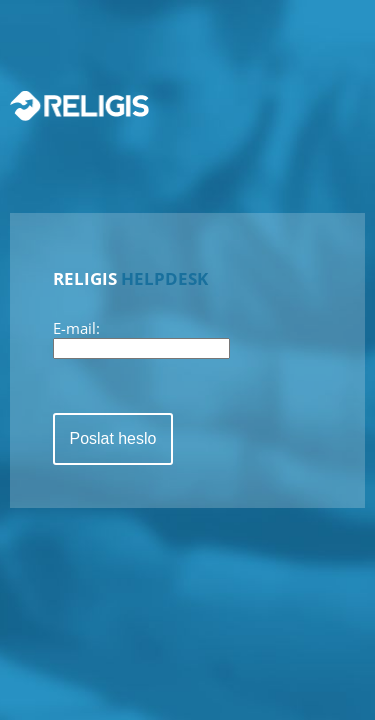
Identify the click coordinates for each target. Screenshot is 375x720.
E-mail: (76, 328)
